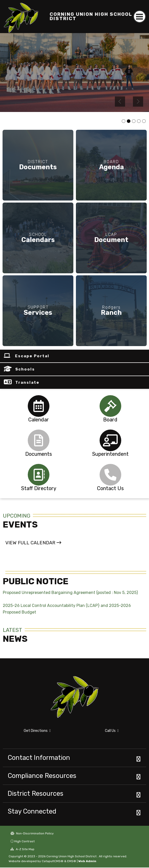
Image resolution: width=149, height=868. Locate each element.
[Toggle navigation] (140, 17)
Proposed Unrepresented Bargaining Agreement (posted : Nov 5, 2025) (70, 593)
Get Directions (37, 731)
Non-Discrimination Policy (32, 834)
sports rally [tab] (124, 121)
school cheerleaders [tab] (129, 121)
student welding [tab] (134, 121)
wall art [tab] (139, 121)
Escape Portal (32, 356)
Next (138, 102)
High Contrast (24, 842)
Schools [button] (25, 369)
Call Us (112, 731)
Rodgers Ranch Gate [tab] (144, 121)
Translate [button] (27, 383)
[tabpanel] (74, 73)
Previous (120, 102)
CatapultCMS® (53, 862)
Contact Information (39, 758)
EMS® (72, 862)
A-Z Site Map (22, 850)
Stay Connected (32, 812)
